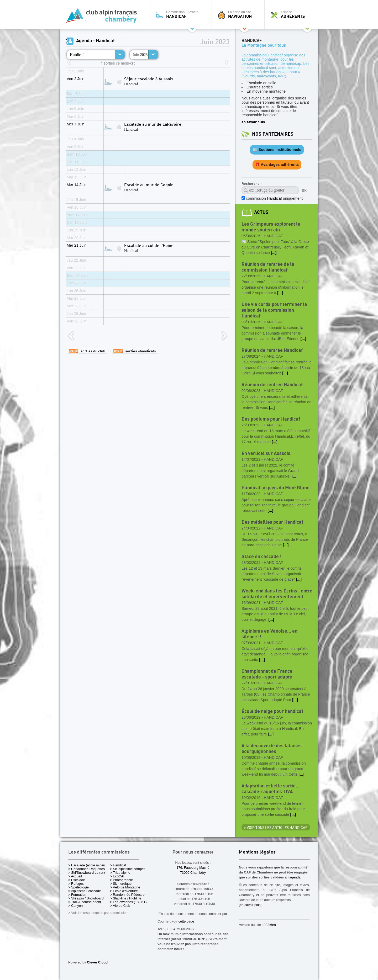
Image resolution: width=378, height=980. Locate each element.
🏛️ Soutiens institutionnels (277, 150)
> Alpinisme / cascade (85, 891)
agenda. (295, 877)
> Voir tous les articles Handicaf (276, 828)
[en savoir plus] (250, 905)
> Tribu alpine (120, 873)
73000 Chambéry (193, 873)
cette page (186, 921)
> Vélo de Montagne (125, 887)
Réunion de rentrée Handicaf (272, 350)
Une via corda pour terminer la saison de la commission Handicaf (274, 310)
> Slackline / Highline (126, 898)
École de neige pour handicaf (272, 711)
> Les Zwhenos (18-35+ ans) (132, 902)
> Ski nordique (121, 884)
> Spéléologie (78, 887)
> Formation (77, 895)
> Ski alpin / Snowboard (86, 898)
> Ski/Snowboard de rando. (89, 873)
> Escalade (77, 880)
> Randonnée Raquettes (86, 869)
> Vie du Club (120, 906)
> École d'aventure (124, 891)
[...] (274, 253)
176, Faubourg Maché (193, 868)
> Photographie (121, 880)
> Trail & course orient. (85, 902)
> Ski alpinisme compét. (128, 869)
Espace (292, 14)
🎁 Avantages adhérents (277, 165)
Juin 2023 (140, 55)
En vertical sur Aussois (266, 454)
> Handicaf (118, 865)
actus (261, 212)
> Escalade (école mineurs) (89, 865)
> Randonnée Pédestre (127, 895)
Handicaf (77, 55)
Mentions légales (257, 852)
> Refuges (76, 884)
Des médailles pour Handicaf (272, 522)
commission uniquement (274, 198)
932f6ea (270, 925)
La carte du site (239, 14)
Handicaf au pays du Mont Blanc (275, 488)
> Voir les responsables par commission (98, 913)
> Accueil (75, 876)
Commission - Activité (182, 14)
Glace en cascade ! (261, 557)
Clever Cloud (97, 962)
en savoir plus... (255, 122)
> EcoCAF (118, 876)
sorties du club (87, 351)
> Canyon (75, 906)
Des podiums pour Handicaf (271, 419)
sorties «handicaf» (135, 351)
